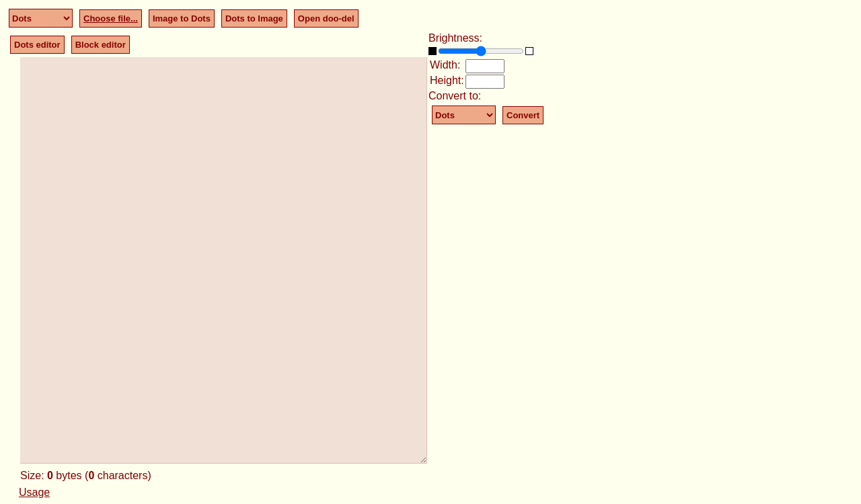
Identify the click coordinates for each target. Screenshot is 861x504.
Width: (445, 65)
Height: (447, 80)
